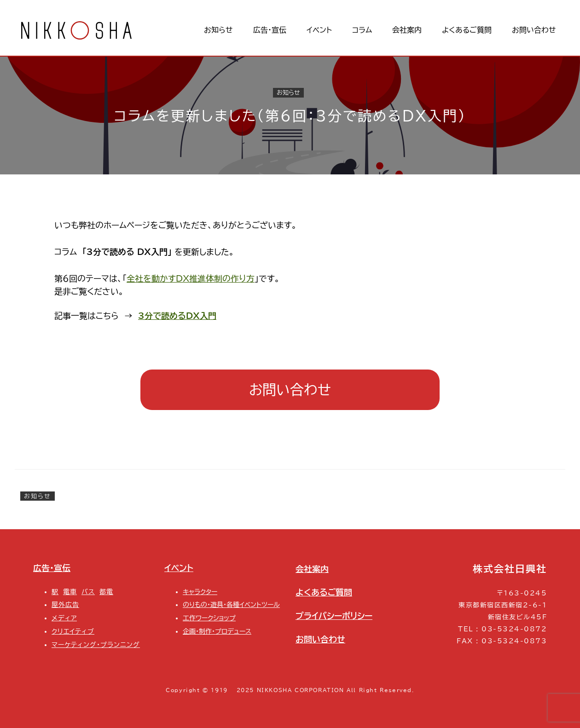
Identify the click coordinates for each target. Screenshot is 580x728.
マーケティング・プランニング (96, 644)
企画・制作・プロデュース (217, 631)
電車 (70, 592)
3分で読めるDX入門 (177, 316)
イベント (179, 568)
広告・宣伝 (52, 568)
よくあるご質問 (324, 592)
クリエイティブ (73, 631)
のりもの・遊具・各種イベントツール (231, 604)
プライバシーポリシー (334, 616)
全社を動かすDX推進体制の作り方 (191, 278)
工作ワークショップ (209, 618)
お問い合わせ (290, 390)
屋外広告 (65, 604)
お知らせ (288, 92)
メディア (64, 618)
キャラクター (200, 592)
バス (88, 592)
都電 (106, 592)
